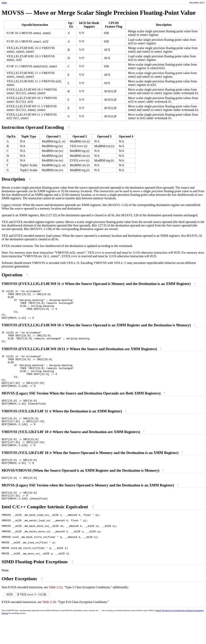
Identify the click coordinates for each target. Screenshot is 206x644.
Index (4, 3)
